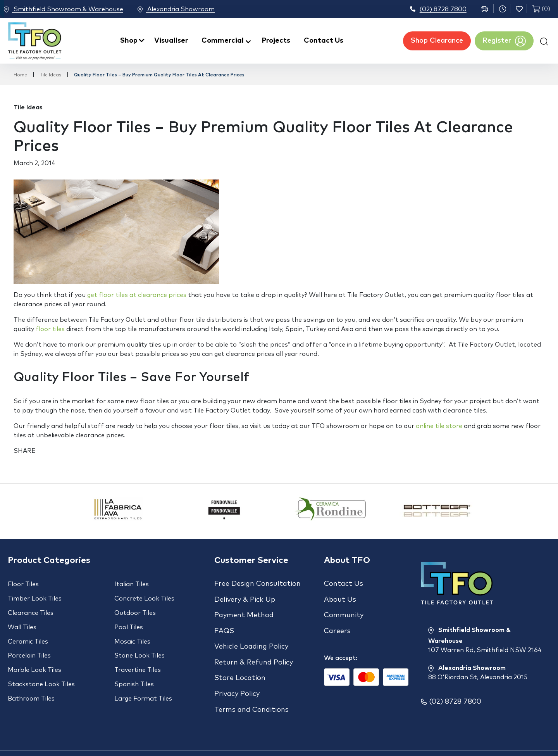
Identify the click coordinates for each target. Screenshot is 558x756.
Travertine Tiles (138, 654)
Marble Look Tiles (34, 654)
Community (344, 609)
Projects (276, 41)
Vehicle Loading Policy (251, 633)
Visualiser (171, 41)
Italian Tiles (132, 584)
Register (504, 41)
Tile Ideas (51, 75)
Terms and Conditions (251, 683)
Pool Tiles (129, 619)
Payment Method (244, 609)
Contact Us (324, 41)
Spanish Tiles (134, 666)
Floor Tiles (23, 584)
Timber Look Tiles (35, 596)
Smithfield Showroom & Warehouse (64, 10)
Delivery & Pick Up (245, 596)
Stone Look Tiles (139, 642)
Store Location (240, 658)
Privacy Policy (237, 671)
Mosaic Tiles (132, 631)
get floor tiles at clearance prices (137, 295)
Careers (337, 621)
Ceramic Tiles (28, 631)
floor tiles (50, 329)
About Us (340, 596)
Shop (129, 41)
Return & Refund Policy (254, 646)
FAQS (224, 621)
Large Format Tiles (143, 677)
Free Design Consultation (257, 584)
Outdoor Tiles (135, 608)
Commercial (223, 41)
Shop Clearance (437, 41)
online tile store (439, 426)
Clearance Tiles (31, 608)
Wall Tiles (22, 619)
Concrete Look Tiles (144, 596)
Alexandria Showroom (186, 10)
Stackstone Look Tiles (41, 666)
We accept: (341, 645)
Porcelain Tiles (29, 642)
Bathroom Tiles (31, 677)
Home (20, 75)
